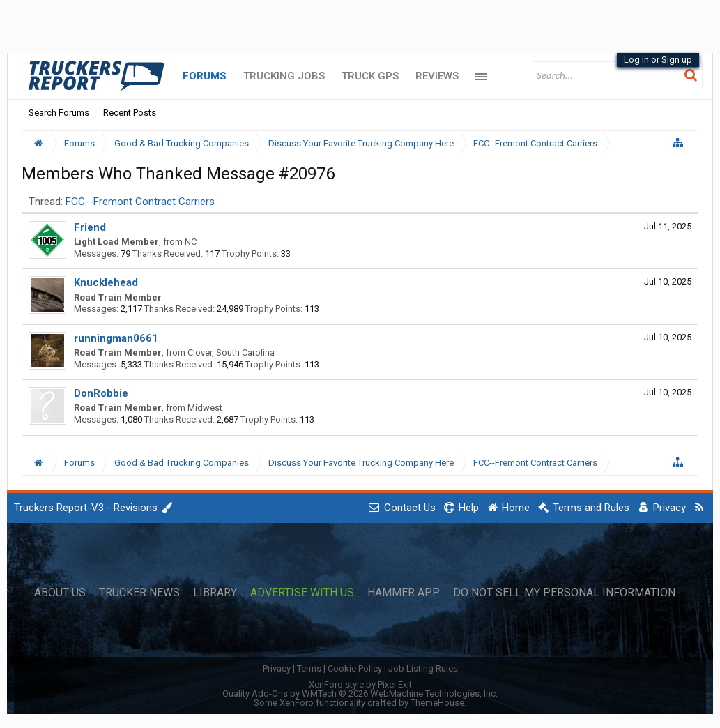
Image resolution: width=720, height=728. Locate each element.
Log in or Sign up (658, 60)
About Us (60, 593)
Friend (90, 227)
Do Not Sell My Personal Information (564, 593)
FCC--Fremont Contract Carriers (140, 202)
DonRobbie (101, 393)
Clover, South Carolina (231, 352)
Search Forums (59, 113)
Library (215, 593)
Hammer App (404, 593)
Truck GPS (370, 76)
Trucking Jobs (284, 76)
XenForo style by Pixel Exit (360, 684)
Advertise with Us (302, 593)
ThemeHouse (437, 703)
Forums (205, 76)
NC (191, 242)
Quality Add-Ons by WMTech (360, 693)
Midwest (205, 408)
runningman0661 (116, 338)
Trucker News (139, 593)
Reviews (437, 76)
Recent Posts (130, 113)
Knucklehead (106, 282)
